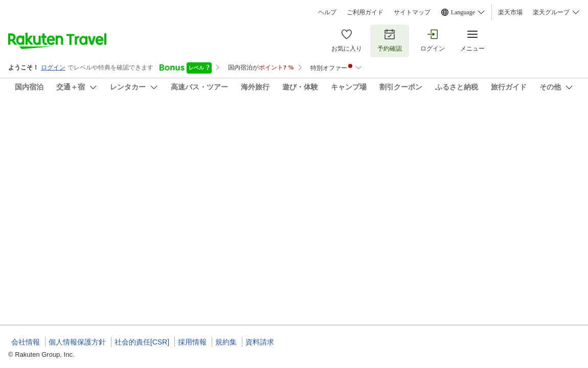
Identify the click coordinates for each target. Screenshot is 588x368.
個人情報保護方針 (77, 342)
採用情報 (192, 342)
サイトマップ (412, 12)
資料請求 (260, 342)
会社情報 (26, 342)
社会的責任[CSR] (142, 342)
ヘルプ (327, 12)
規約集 (226, 342)
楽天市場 (510, 12)
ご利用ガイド (365, 12)
